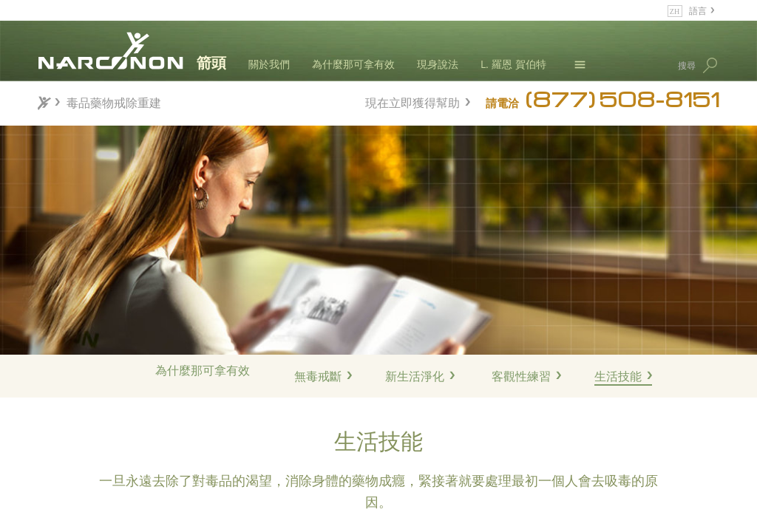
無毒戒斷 (318, 376)
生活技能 (618, 376)
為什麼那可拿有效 (353, 64)
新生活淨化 (415, 376)
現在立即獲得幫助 (413, 101)
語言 (698, 10)
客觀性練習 (521, 376)
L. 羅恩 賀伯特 (513, 64)
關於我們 (269, 64)
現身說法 (438, 64)
